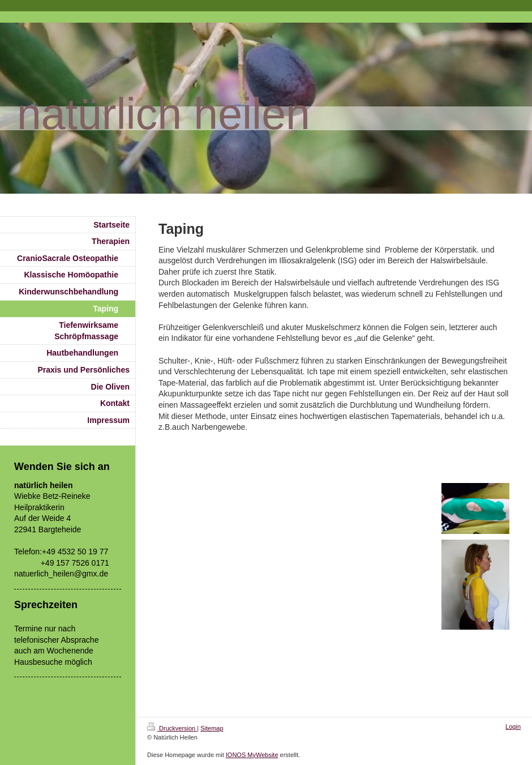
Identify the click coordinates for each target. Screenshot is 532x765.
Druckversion (172, 728)
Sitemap (212, 728)
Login (513, 726)
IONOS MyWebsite (252, 755)
